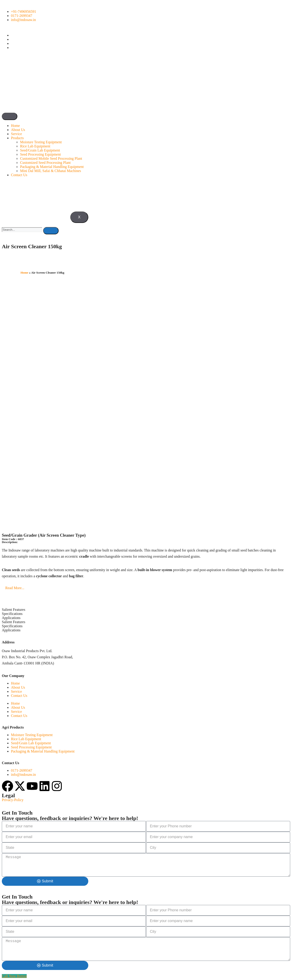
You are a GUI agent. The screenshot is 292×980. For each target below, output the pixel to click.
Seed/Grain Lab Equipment (40, 150)
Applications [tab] (11, 618)
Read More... (15, 588)
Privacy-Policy (13, 800)
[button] (146, 588)
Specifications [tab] (12, 614)
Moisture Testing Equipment (41, 142)
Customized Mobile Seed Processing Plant (51, 158)
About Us (18, 130)
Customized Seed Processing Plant (45, 163)
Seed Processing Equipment (40, 154)
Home (15, 126)
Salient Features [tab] (14, 610)
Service (16, 134)
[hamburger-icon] (10, 116)
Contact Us (19, 175)
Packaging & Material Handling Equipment (52, 167)
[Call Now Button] (14, 976)
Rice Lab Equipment (35, 146)
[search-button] (51, 231)
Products (17, 138)
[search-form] (22, 230)
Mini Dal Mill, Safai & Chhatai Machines (51, 171)
